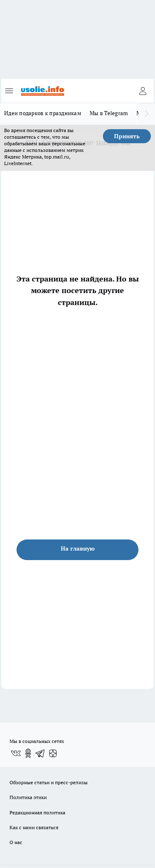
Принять (127, 136)
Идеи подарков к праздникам (43, 113)
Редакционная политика (37, 812)
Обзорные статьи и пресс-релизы (49, 782)
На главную (78, 549)
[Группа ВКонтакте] (16, 753)
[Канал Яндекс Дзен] (53, 753)
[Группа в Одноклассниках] (28, 753)
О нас (16, 842)
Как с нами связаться (34, 827)
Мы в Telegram (109, 113)
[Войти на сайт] (143, 91)
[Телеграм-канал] (41, 753)
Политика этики (28, 797)
